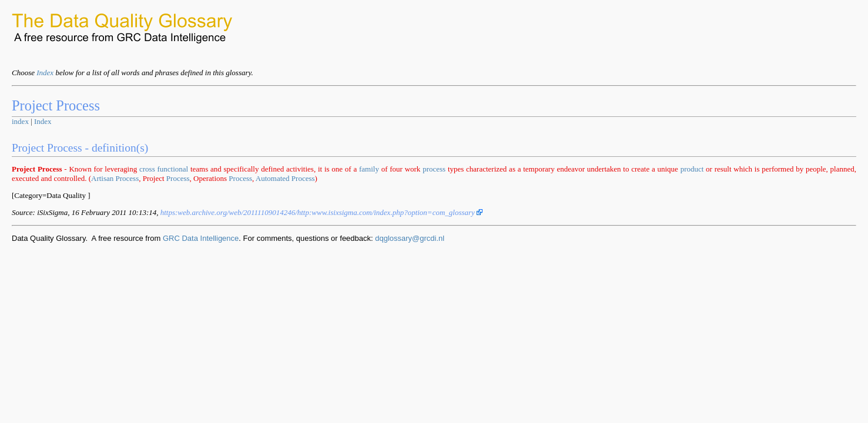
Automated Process (285, 178)
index (20, 121)
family (369, 169)
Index (45, 73)
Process (178, 178)
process (434, 169)
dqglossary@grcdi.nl (410, 238)
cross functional (164, 169)
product (692, 169)
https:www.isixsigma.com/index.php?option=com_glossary (321, 212)
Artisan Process (115, 178)
